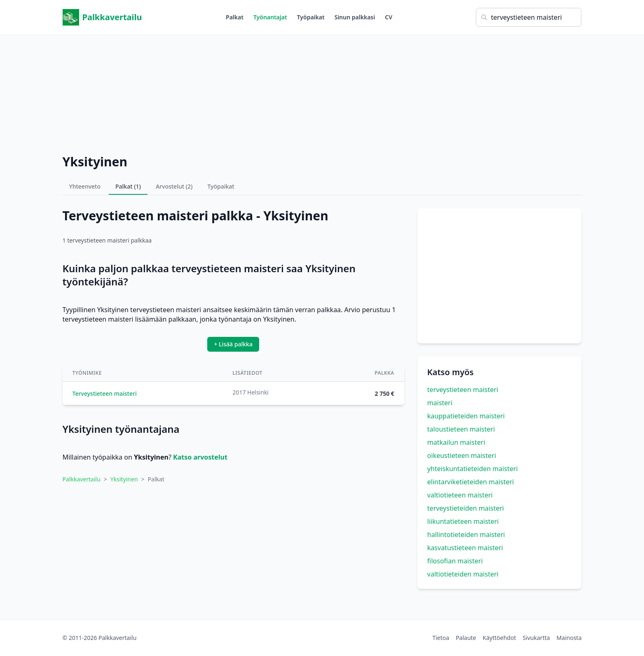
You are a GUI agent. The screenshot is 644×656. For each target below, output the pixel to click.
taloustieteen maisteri (461, 429)
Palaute (466, 638)
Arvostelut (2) (174, 186)
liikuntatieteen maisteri (463, 521)
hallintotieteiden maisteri (466, 535)
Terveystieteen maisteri (105, 393)
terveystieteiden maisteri (466, 508)
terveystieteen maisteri (463, 390)
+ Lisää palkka (233, 344)
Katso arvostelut (200, 457)
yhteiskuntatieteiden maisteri (473, 469)
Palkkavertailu (102, 17)
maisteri (440, 403)
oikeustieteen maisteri (462, 455)
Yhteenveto (85, 186)
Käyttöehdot (500, 638)
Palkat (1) (128, 186)
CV (389, 17)
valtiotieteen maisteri (460, 495)
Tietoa (441, 638)
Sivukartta (536, 638)
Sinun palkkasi (355, 17)
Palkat (235, 17)
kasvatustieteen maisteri (465, 548)
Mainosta (569, 638)
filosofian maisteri (455, 561)
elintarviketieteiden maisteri (471, 482)
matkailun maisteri (456, 442)
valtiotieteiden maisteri (463, 574)
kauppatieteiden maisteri (466, 416)
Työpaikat (311, 17)
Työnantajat (270, 17)
